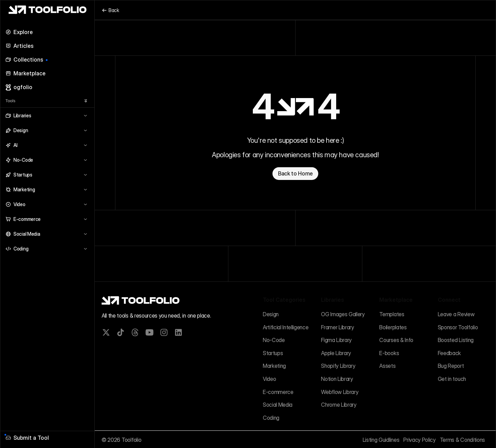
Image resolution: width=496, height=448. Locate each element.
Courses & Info (396, 340)
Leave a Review (456, 314)
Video (269, 379)
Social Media (278, 405)
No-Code (274, 340)
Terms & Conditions (462, 440)
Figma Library (336, 340)
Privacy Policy (420, 440)
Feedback (449, 353)
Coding (271, 418)
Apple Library (336, 353)
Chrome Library (339, 405)
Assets (387, 366)
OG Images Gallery (343, 314)
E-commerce (278, 392)
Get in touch (452, 379)
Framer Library (338, 327)
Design (271, 314)
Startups (273, 353)
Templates (392, 314)
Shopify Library (338, 366)
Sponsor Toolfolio (458, 327)
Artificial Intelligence (286, 327)
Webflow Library (340, 392)
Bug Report (451, 366)
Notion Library (337, 379)
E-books (389, 353)
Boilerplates (393, 327)
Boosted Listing (456, 340)
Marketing (274, 366)
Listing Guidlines (381, 440)
